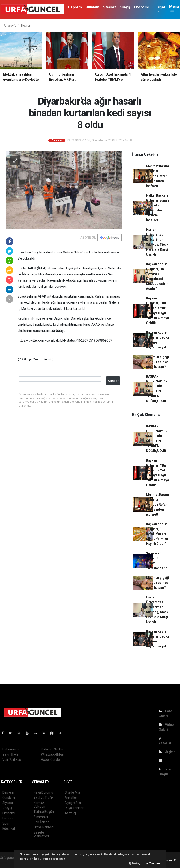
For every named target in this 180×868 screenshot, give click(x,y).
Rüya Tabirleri (74, 808)
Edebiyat (9, 829)
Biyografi (9, 818)
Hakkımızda (11, 749)
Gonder (113, 381)
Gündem (92, 7)
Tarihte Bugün (44, 812)
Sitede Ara (72, 792)
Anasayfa (10, 25)
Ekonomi (141, 7)
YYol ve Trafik (43, 798)
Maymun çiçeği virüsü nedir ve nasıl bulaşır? (157, 362)
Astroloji (71, 813)
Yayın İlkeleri (11, 754)
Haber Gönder (51, 760)
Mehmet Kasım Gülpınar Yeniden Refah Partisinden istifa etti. (157, 176)
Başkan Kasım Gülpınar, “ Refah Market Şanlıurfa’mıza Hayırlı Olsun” (157, 534)
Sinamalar (41, 817)
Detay (135, 863)
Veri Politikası (12, 760)
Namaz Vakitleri (39, 805)
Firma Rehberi (44, 827)
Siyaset (109, 7)
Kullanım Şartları (53, 749)
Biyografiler (73, 803)
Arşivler (168, 752)
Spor (6, 823)
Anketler (71, 798)
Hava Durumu (43, 792)
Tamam (153, 863)
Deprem (75, 7)
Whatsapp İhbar (52, 754)
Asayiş (125, 7)
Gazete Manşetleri (41, 834)
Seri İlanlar (41, 822)
